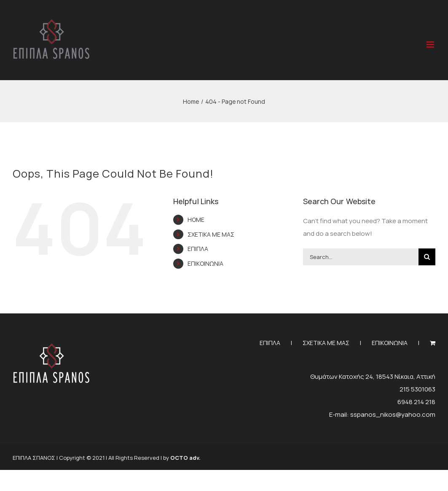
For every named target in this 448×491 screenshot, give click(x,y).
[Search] (427, 257)
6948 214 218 (416, 402)
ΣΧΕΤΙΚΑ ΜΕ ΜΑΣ (211, 234)
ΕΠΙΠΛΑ (198, 249)
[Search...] (361, 257)
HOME (196, 220)
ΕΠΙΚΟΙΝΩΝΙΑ (205, 263)
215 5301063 (417, 389)
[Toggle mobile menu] (431, 45)
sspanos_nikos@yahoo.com (393, 414)
